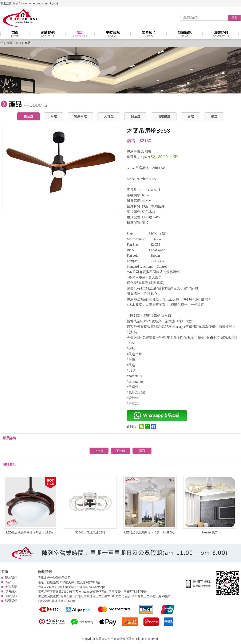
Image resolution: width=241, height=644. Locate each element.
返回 (142, 451)
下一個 (121, 451)
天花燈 (109, 116)
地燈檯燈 (164, 116)
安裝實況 (11, 587)
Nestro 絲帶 (210, 505)
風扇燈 (29, 116)
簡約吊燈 (80, 116)
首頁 (18, 43)
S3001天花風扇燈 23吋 (90, 505)
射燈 (191, 116)
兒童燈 (136, 116)
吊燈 (54, 116)
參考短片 (11, 591)
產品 (8, 582)
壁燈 (214, 116)
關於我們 (11, 577)
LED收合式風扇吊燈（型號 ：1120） (30, 505)
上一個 (99, 451)
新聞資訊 (11, 596)
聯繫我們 (11, 601)
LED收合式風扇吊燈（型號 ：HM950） (150, 505)
